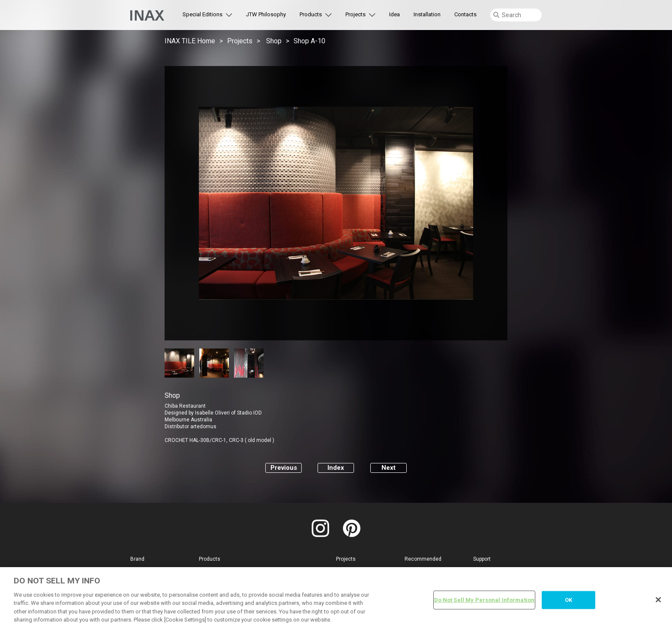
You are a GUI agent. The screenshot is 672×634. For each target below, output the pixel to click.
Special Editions (202, 14)
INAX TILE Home (190, 41)
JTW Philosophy (266, 14)
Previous (284, 468)
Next (388, 468)
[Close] (658, 600)
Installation (427, 14)
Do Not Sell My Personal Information (484, 600)
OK (568, 600)
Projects (355, 14)
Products (311, 14)
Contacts (465, 14)
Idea (394, 14)
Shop (274, 41)
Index (336, 468)
